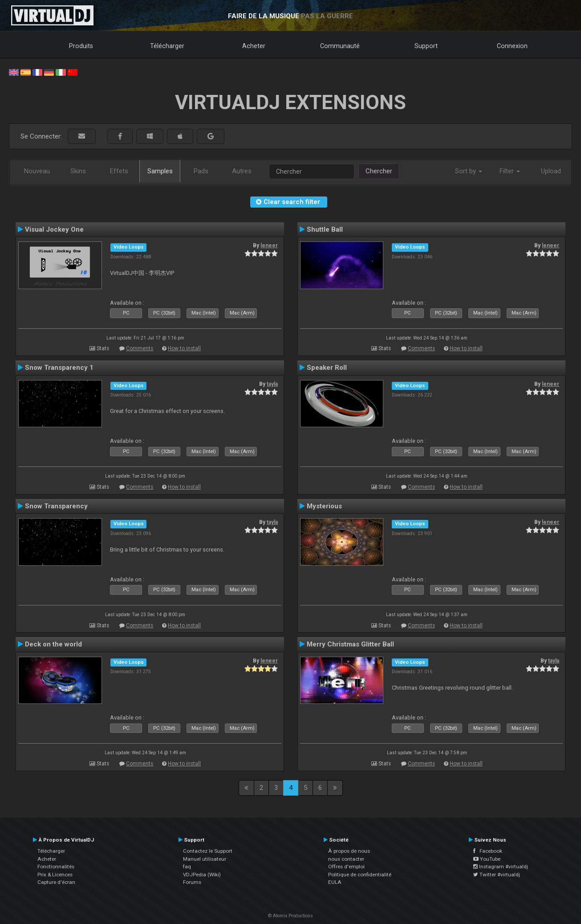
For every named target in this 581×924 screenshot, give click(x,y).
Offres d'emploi (346, 867)
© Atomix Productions (290, 916)
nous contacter (346, 859)
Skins (78, 171)
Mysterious (324, 506)
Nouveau (37, 171)
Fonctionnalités (56, 867)
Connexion (512, 46)
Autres (242, 171)
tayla (272, 384)
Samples (160, 171)
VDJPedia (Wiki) (202, 875)
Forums (192, 882)
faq (187, 867)
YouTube (487, 859)
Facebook (488, 851)
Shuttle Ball (325, 229)
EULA (335, 882)
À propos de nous (349, 851)
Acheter (254, 46)
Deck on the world (53, 644)
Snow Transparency (56, 506)
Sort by (469, 171)
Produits (81, 46)
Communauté (340, 46)
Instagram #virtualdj (501, 867)
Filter (510, 171)
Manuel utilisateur (205, 859)
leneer (269, 245)
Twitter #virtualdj (497, 875)
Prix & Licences (55, 875)
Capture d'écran (56, 882)
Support (426, 46)
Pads (201, 171)
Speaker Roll (327, 368)
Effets (119, 171)
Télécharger (167, 46)
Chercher (379, 171)
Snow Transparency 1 (59, 368)
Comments (140, 348)
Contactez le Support (208, 851)
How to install (184, 348)
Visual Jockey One (54, 229)
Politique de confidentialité (360, 875)
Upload (551, 171)
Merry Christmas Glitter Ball (350, 644)
